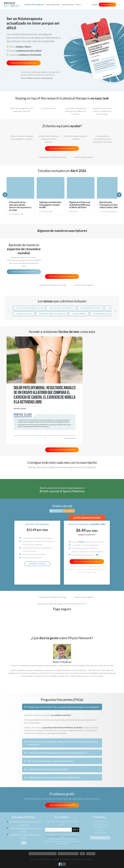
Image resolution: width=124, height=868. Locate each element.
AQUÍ (84, 604)
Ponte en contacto (100, 838)
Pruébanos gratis (107, 5)
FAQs (82, 854)
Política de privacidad (71, 837)
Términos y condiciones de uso (43, 854)
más (24, 843)
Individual (58, 511)
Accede (95, 5)
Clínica (70, 511)
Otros (78, 5)
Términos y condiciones (53, 837)
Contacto (91, 854)
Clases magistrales (53, 5)
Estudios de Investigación (34, 5)
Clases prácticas (68, 5)
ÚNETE (76, 830)
